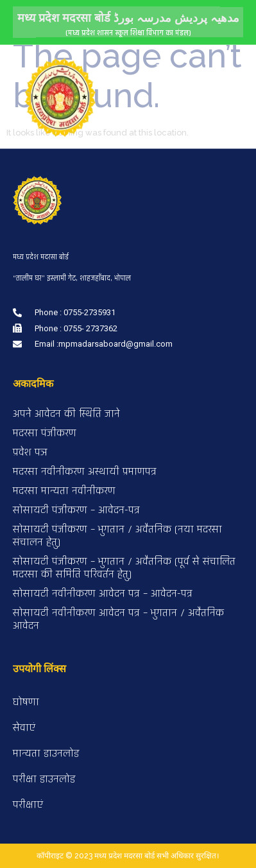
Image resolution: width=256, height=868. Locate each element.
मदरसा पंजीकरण (45, 433)
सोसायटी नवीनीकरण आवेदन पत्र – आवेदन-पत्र (103, 594)
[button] (161, 62)
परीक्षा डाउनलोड (44, 779)
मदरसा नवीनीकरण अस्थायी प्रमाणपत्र (85, 472)
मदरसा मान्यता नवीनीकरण (64, 491)
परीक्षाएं (28, 805)
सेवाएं (24, 728)
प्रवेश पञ (30, 452)
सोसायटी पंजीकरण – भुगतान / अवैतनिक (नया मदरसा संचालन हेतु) (117, 536)
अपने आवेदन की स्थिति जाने (66, 414)
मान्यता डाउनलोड (46, 753)
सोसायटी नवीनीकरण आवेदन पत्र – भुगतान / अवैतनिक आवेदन (118, 619)
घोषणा (26, 702)
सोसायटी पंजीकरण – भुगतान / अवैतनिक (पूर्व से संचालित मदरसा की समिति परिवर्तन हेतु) (124, 568)
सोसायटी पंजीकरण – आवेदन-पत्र (76, 510)
